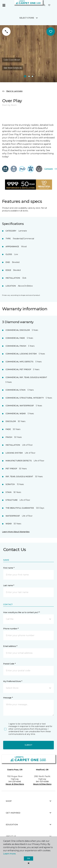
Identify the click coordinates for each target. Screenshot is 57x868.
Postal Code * (9, 664)
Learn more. (10, 854)
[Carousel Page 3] (32, 76)
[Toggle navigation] (4, 5)
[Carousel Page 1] (25, 76)
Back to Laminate (12, 91)
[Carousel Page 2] (29, 76)
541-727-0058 (42, 782)
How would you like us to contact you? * (22, 612)
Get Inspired (28, 813)
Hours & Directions (15, 784)
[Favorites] (49, 5)
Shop (28, 801)
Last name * (9, 585)
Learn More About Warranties (16, 532)
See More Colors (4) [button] (13, 68)
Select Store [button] (27, 18)
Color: (12, 60)
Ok (28, 858)
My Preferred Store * (13, 681)
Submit (28, 745)
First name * (9, 568)
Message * (8, 698)
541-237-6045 (15, 782)
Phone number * (11, 629)
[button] (44, 5)
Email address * (10, 646)
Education (28, 825)
